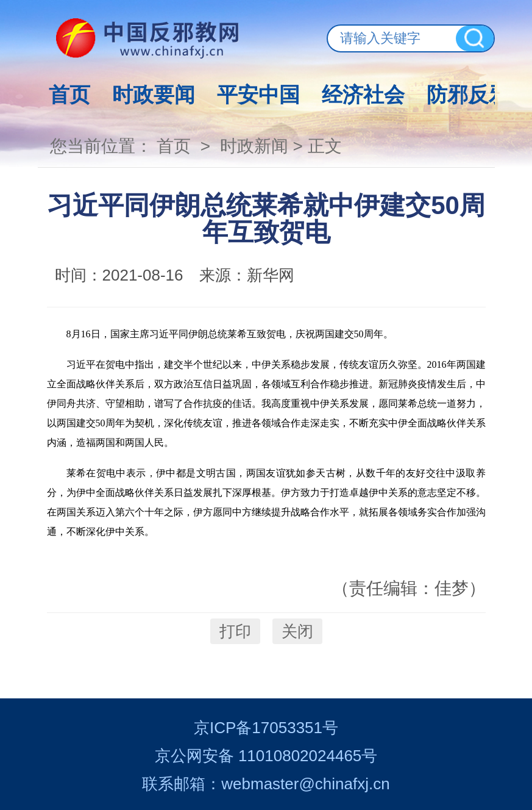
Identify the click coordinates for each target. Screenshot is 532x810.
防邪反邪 (468, 95)
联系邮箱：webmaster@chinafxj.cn (266, 784)
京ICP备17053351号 (266, 728)
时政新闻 (254, 146)
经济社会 (363, 95)
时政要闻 (154, 95)
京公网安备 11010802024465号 (266, 756)
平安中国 (258, 95)
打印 (235, 631)
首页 (69, 95)
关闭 (297, 631)
